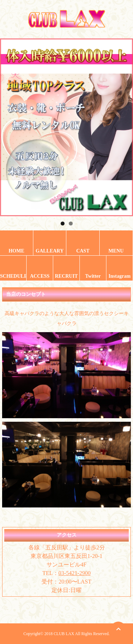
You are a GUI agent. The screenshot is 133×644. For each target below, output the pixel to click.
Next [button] (124, 126)
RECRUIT (66, 276)
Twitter (93, 276)
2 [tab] (71, 223)
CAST (83, 251)
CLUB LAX (64, 634)
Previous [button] (9, 126)
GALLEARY (50, 251)
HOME (16, 251)
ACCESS (40, 276)
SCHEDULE (13, 276)
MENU (116, 251)
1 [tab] (63, 223)
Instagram (120, 276)
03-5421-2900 (75, 573)
